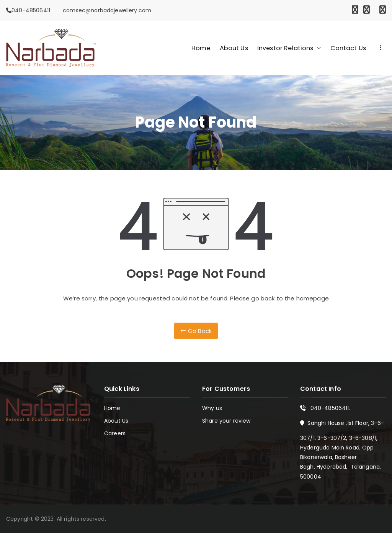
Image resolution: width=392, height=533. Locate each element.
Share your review (226, 421)
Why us (212, 408)
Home (201, 48)
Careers (115, 433)
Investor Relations (289, 48)
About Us (234, 48)
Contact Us (348, 48)
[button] (317, 48)
